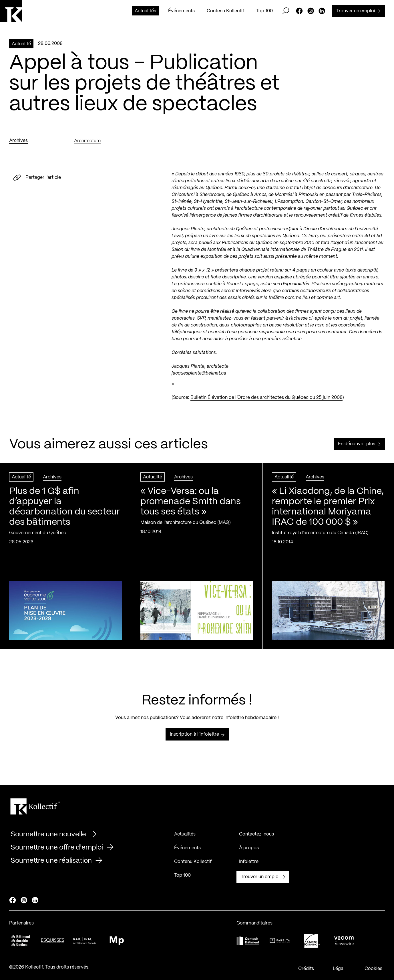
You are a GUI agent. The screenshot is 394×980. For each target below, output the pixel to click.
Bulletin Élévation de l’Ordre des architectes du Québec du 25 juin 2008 (266, 400)
